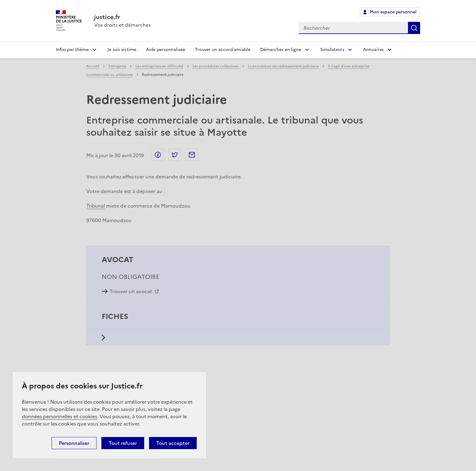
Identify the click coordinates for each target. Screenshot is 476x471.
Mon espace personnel (393, 12)
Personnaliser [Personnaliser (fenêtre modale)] (74, 443)
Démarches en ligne (281, 50)
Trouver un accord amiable (223, 50)
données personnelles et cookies (59, 416)
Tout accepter (173, 443)
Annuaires (373, 50)
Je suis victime (122, 50)
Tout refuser (123, 443)
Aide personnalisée (166, 50)
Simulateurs (332, 50)
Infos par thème (72, 50)
